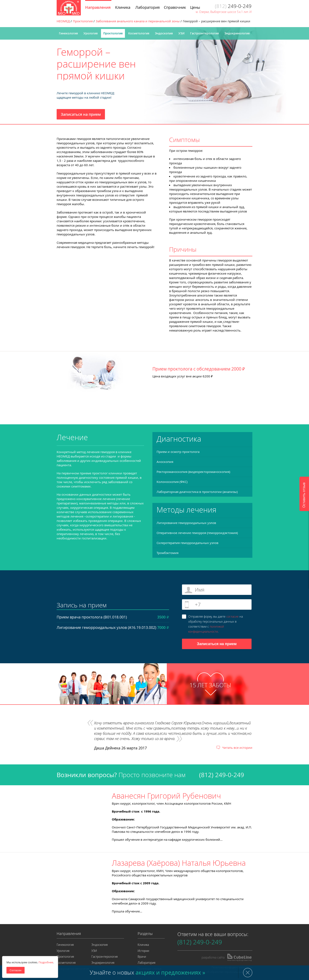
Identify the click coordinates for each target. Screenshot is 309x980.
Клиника (143, 945)
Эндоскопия (164, 33)
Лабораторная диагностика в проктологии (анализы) (197, 492)
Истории (143, 951)
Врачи (142, 957)
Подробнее (46, 962)
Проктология (113, 33)
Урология (91, 33)
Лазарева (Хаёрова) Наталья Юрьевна (179, 863)
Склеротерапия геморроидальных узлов (188, 543)
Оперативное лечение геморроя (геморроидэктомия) (197, 533)
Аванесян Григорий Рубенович (166, 796)
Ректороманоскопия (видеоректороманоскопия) (193, 472)
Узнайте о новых (147, 972)
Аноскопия (165, 462)
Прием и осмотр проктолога (178, 452)
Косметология (139, 33)
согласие (232, 616)
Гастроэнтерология (204, 33)
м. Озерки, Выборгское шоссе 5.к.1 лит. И (224, 12)
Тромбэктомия (168, 553)
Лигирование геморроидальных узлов (186, 523)
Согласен (16, 970)
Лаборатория (146, 963)
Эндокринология (237, 33)
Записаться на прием (81, 114)
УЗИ (181, 33)
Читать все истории (237, 748)
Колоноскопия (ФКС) (172, 482)
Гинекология (68, 33)
